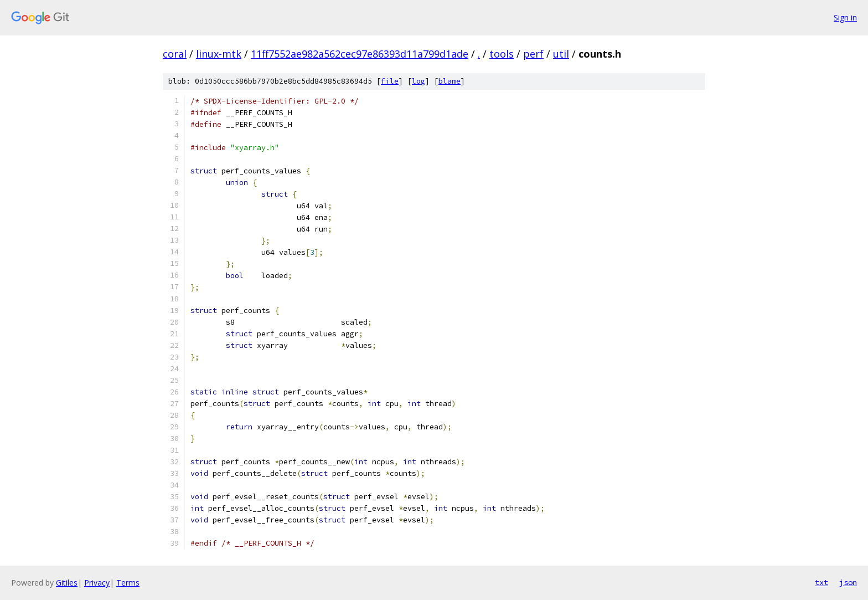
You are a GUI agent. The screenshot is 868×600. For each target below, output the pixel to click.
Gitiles (67, 583)
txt (821, 582)
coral (175, 54)
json (848, 582)
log (418, 81)
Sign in (845, 17)
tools (502, 54)
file (390, 81)
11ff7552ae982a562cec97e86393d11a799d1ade (360, 54)
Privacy (97, 583)
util (561, 54)
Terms (128, 583)
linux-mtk (219, 54)
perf (533, 54)
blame (449, 81)
